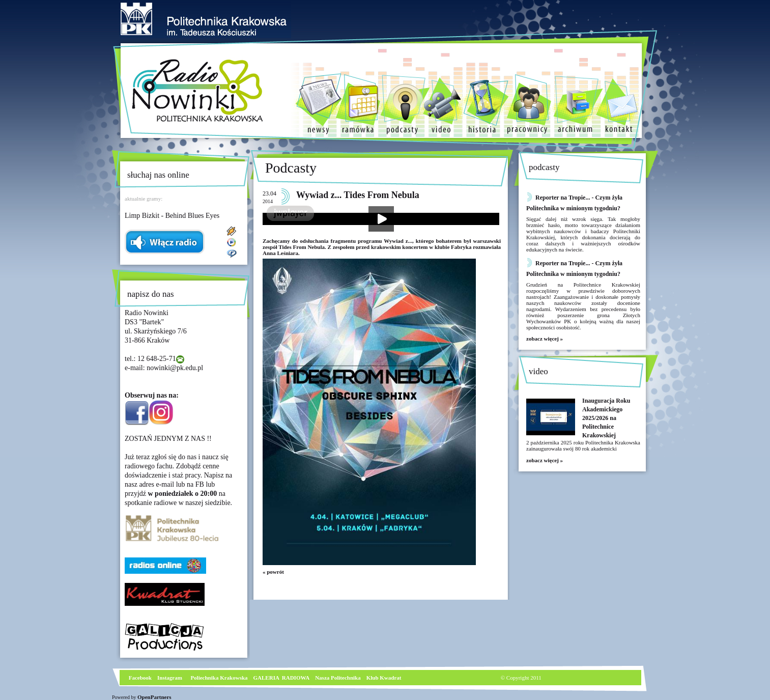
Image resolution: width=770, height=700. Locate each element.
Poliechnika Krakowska (220, 678)
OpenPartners (154, 697)
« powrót (273, 572)
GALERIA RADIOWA (282, 678)
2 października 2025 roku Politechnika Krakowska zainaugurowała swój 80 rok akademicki (583, 445)
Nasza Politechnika (338, 678)
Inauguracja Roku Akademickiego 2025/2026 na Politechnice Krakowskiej (606, 418)
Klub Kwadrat (384, 678)
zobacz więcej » (545, 339)
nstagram (171, 678)
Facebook (139, 678)
